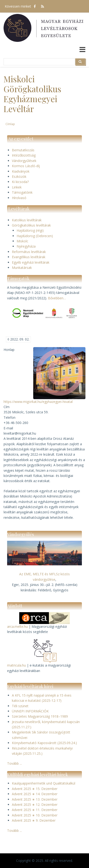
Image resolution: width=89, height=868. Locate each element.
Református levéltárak (29, 252)
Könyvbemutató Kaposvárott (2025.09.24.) (44, 743)
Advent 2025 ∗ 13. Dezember (35, 799)
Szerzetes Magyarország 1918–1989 (40, 716)
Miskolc (22, 241)
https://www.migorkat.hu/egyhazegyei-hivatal (38, 402)
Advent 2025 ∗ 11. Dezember (35, 810)
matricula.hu (16, 665)
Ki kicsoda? (20, 182)
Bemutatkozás (23, 150)
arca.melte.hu (17, 626)
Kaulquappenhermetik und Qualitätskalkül (44, 783)
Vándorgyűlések (24, 161)
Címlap (10, 124)
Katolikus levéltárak (27, 220)
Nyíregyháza (26, 246)
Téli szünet (20, 706)
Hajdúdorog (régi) (30, 230)
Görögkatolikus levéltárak (31, 225)
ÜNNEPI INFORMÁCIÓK (30, 711)
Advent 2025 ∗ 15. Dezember (35, 789)
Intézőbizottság (24, 155)
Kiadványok (21, 171)
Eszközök (19, 177)
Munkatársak (22, 268)
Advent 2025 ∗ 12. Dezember (35, 805)
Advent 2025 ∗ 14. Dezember (35, 794)
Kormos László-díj (26, 166)
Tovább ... (14, 763)
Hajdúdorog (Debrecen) (35, 236)
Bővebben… (57, 298)
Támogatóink (22, 192)
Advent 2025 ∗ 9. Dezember (34, 820)
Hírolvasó (19, 198)
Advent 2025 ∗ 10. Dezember (35, 815)
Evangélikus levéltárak (29, 257)
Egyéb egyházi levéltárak (31, 262)
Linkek (17, 187)
